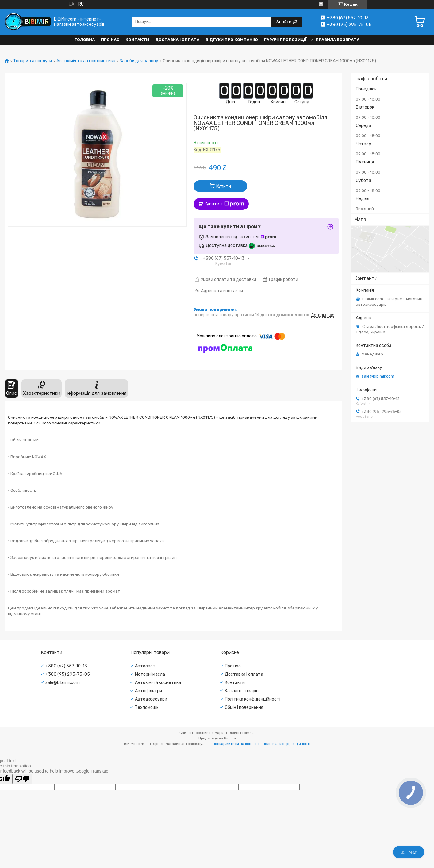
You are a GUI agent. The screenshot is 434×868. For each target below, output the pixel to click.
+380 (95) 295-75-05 (68, 674)
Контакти (137, 40)
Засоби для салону (139, 61)
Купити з (224, 204)
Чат (409, 852)
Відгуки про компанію (232, 40)
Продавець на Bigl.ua (217, 738)
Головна (85, 40)
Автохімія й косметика (158, 683)
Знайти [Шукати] (284, 22)
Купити (224, 186)
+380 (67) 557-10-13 (66, 666)
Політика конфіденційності (253, 699)
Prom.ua (247, 733)
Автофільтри (148, 691)
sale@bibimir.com (378, 376)
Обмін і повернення (244, 707)
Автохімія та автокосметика (86, 61)
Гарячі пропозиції (285, 40)
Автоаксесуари (151, 699)
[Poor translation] (22, 779)
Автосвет (145, 666)
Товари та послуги (33, 61)
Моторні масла (150, 674)
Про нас (110, 40)
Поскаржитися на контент (236, 744)
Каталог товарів (242, 691)
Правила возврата (338, 40)
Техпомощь (147, 707)
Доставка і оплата (177, 40)
